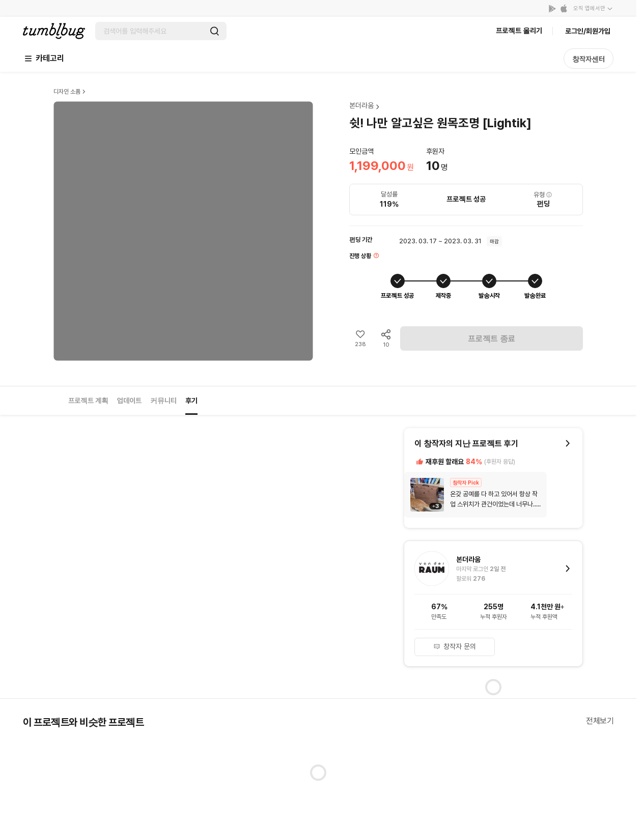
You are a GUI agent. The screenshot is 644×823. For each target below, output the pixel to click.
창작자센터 (589, 59)
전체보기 (600, 721)
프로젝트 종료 (492, 339)
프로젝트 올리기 (519, 31)
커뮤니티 (163, 401)
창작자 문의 (455, 646)
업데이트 (129, 401)
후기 (191, 401)
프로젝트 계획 (88, 401)
